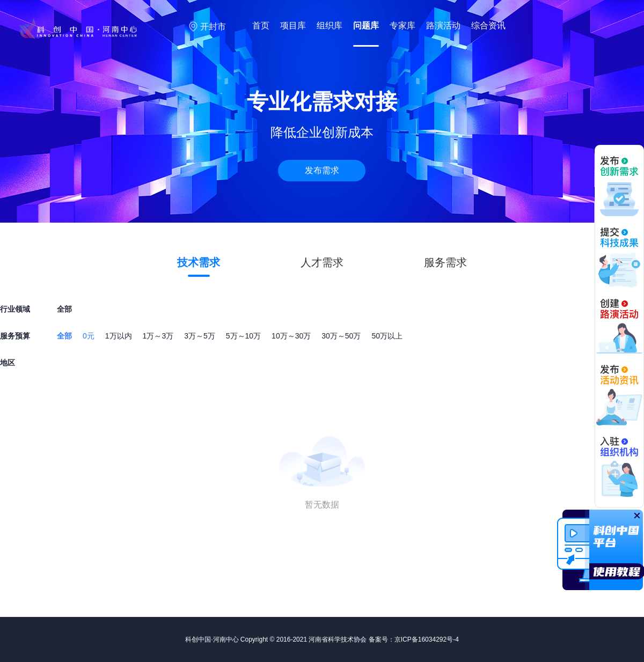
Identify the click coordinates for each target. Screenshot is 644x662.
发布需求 (322, 170)
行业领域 (15, 309)
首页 (261, 25)
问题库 (366, 25)
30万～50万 (341, 336)
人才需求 (322, 262)
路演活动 (443, 25)
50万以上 (387, 336)
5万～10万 (243, 336)
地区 (8, 363)
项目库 (293, 25)
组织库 (330, 25)
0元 (89, 336)
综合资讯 (488, 25)
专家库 (402, 25)
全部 (64, 336)
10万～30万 (291, 336)
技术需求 (199, 262)
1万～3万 (158, 336)
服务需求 (445, 262)
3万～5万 (200, 336)
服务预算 (15, 336)
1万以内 (119, 336)
